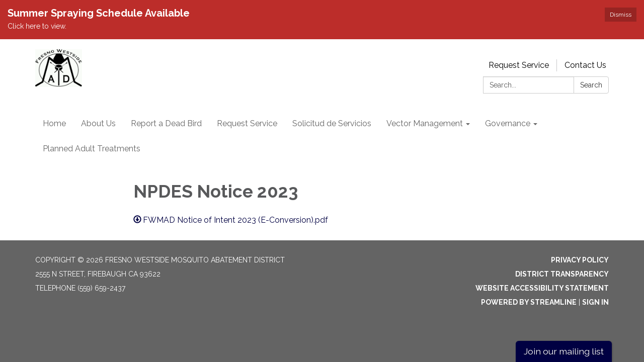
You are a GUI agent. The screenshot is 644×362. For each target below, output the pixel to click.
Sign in (595, 302)
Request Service (519, 65)
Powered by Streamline (529, 302)
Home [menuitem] (54, 123)
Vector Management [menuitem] (425, 123)
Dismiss (621, 15)
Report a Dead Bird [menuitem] (166, 123)
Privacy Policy (580, 260)
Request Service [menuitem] (247, 123)
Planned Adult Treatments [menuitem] (92, 149)
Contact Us (585, 65)
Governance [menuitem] (508, 123)
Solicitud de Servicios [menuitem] (332, 123)
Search (591, 85)
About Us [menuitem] (98, 123)
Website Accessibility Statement (542, 288)
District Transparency (562, 274)
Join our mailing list (564, 351)
